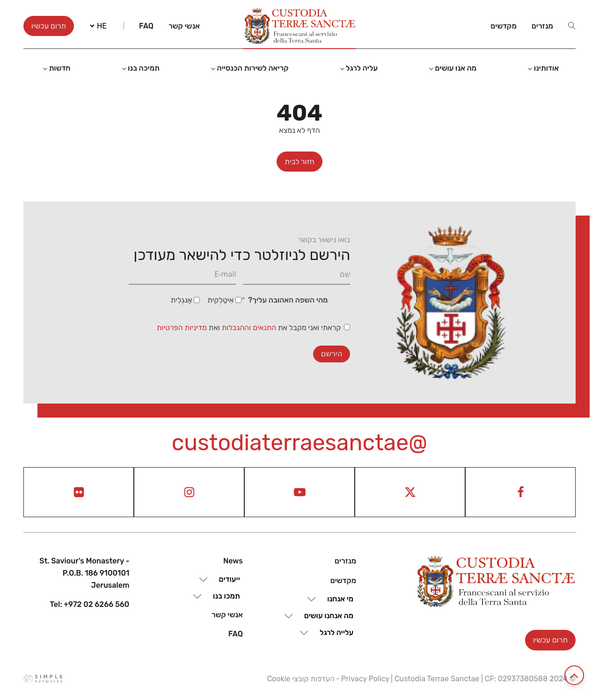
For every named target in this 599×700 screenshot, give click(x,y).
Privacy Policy (365, 679)
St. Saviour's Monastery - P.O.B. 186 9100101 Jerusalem (84, 573)
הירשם (332, 354)
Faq (146, 26)
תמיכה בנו (144, 68)
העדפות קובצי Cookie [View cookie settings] (300, 679)
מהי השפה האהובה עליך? (288, 300)
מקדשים (504, 26)
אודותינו (546, 68)
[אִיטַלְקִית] (238, 300)
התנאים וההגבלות (250, 328)
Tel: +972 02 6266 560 (90, 604)
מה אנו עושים (456, 68)
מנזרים (542, 26)
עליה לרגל (362, 68)
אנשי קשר (184, 26)
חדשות (59, 68)
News (233, 561)
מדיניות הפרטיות (182, 328)
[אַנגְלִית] (197, 300)
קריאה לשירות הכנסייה (253, 68)
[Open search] (572, 26)
